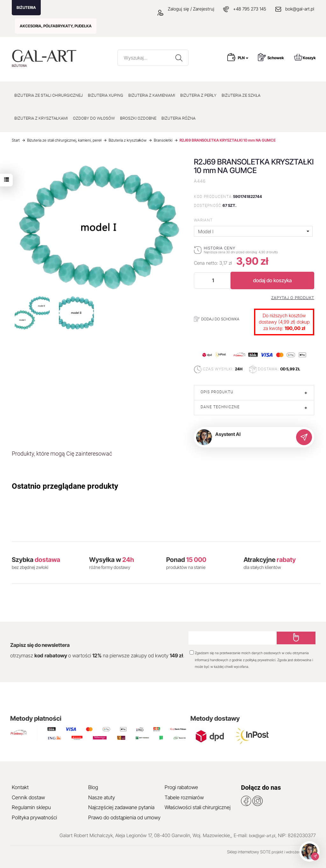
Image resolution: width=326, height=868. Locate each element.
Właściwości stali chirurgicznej (198, 807)
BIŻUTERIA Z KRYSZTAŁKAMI (41, 118)
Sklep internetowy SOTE (249, 852)
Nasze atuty (102, 797)
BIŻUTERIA (26, 7)
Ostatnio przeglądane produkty (65, 486)
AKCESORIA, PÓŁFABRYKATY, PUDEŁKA (56, 26)
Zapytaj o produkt (293, 298)
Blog (93, 787)
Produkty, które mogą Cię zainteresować (62, 454)
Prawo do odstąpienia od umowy (124, 817)
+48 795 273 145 (250, 9)
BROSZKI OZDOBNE (138, 118)
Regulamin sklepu (31, 807)
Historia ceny (220, 248)
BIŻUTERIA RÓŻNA (178, 118)
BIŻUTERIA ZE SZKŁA (241, 95)
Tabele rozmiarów (184, 797)
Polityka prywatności (34, 817)
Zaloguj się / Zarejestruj (186, 9)
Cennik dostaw (28, 797)
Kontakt (20, 787)
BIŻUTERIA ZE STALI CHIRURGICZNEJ (49, 95)
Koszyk (305, 57)
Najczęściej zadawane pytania (121, 807)
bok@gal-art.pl (300, 9)
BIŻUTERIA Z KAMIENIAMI (152, 95)
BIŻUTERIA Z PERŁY (198, 95)
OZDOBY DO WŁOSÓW (94, 118)
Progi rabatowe (181, 787)
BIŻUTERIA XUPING (106, 95)
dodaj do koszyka (272, 280)
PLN (243, 58)
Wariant (203, 220)
